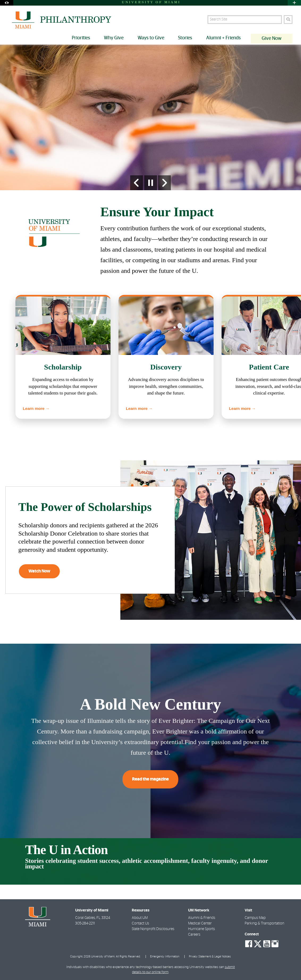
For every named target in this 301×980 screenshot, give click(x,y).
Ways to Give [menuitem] (151, 38)
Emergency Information (165, 956)
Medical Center (200, 923)
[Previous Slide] (137, 183)
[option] (150, 118)
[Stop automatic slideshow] (151, 183)
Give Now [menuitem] (272, 39)
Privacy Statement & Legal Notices (210, 956)
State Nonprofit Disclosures (153, 929)
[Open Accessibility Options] (7, 3)
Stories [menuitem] (185, 38)
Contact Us (140, 923)
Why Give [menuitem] (114, 38)
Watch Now (39, 571)
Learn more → (36, 408)
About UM (140, 918)
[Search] (288, 20)
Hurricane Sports (202, 929)
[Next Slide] (164, 183)
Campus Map (255, 918)
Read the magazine (150, 779)
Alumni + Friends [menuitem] (223, 38)
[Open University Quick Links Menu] (294, 3)
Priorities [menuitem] (81, 38)
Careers (194, 935)
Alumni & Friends (202, 918)
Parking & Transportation (264, 923)
